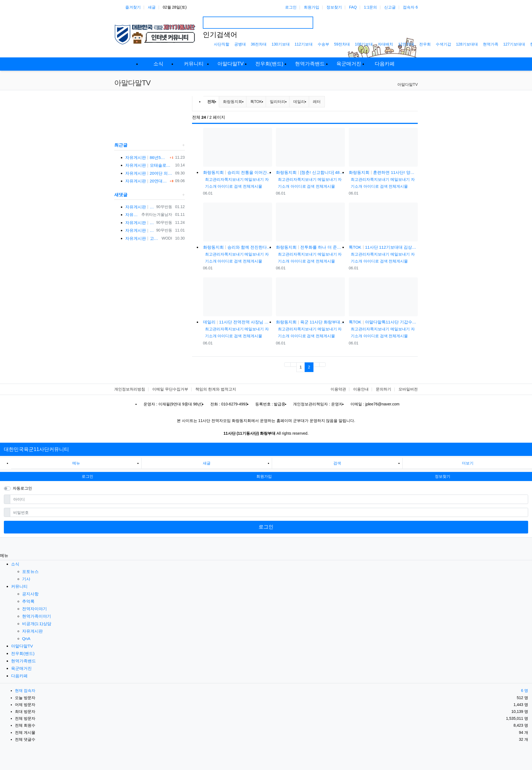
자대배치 (385, 44)
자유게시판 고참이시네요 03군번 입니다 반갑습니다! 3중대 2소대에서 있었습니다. (142, 238)
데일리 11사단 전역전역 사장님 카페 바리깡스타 (238, 322)
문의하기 (384, 389)
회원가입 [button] (264, 476)
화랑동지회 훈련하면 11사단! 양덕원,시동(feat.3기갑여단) (383, 172)
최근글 (121, 145)
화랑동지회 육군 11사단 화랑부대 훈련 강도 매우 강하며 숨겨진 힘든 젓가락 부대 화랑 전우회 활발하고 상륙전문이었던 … (310, 322)
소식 (15, 564)
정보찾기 (334, 7)
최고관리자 (215, 179)
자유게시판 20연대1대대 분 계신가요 (147, 181)
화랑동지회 (233, 102)
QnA (26, 638)
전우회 (425, 44)
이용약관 (338, 389)
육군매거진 (21, 668)
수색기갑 (443, 44)
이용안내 (361, 389)
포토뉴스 (30, 571)
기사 (26, 579)
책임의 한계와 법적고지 (216, 389)
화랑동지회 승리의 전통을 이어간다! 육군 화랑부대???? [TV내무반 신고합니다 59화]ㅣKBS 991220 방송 (238, 172)
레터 (317, 102)
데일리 (299, 102)
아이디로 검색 (230, 186)
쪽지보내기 (234, 179)
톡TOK (256, 102)
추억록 (28, 601)
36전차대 (259, 44)
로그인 (291, 7)
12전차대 (406, 44)
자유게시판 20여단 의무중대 (149, 173)
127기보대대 (514, 44)
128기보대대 (467, 44)
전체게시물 (252, 186)
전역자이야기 (34, 609)
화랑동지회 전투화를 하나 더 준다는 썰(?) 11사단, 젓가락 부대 (310, 247)
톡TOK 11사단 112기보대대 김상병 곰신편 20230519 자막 (383, 247)
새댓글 (121, 195)
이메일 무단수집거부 (170, 389)
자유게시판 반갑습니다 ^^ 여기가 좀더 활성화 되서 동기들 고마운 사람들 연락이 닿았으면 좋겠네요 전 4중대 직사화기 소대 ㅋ (140, 230)
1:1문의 (370, 7)
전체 (211, 102)
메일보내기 (254, 179)
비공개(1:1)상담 (37, 624)
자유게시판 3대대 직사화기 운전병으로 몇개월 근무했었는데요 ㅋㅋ (132, 215)
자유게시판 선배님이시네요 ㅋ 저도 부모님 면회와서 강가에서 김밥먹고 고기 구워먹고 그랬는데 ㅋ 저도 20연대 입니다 (140, 223)
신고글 (390, 7)
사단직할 (222, 44)
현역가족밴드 (23, 661)
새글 (152, 7)
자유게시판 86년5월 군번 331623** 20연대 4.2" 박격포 (147, 157)
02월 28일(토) (175, 7)
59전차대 (342, 44)
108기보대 (364, 44)
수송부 (323, 44)
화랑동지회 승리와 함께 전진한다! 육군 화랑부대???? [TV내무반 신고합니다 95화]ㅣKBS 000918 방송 (238, 247)
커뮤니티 (19, 586)
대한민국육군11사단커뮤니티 (36, 449)
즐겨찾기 (133, 7)
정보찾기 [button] (443, 476)
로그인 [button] (87, 476)
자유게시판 (32, 631)
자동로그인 (22, 488)
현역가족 (491, 44)
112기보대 (304, 44)
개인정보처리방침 (130, 389)
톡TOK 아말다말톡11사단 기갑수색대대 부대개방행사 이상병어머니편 (383, 322)
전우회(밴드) (23, 653)
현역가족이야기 (37, 616)
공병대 (240, 44)
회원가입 (312, 7)
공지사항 (30, 594)
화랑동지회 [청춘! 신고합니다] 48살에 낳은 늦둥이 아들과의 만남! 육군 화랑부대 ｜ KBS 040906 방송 (310, 172)
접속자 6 (410, 7)
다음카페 (19, 676)
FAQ (353, 7)
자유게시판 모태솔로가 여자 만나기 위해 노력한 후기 (149, 165)
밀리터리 (278, 102)
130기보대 (280, 44)
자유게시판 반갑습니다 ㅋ (140, 207)
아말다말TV (408, 84)
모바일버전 (408, 389)
